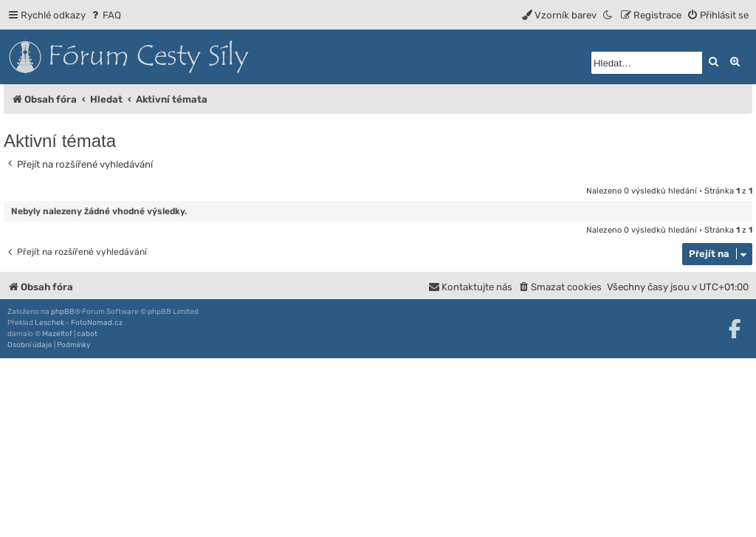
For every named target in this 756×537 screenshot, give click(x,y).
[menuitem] (105, 15)
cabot (87, 334)
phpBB (63, 312)
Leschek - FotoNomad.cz (79, 323)
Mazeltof (57, 334)
